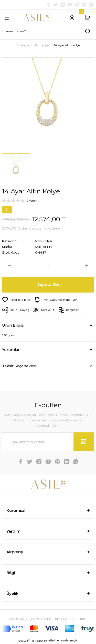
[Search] (48, 31)
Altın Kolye (43, 241)
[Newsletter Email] (48, 442)
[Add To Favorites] (16, 300)
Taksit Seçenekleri (19, 366)
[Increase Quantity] (87, 265)
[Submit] (84, 442)
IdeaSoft (24, 641)
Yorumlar (11, 350)
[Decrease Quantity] (9, 265)
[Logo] (36, 18)
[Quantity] (48, 265)
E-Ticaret (38, 641)
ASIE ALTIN (43, 247)
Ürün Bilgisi (13, 325)
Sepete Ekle (49, 285)
